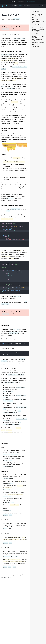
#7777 (12, 502)
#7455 (11, 467)
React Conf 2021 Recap (38, 25)
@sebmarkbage (6, 454)
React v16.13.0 (35, 44)
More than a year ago (7, 55)
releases (24, 38)
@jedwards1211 (6, 502)
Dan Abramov (17, 19)
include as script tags (9, 382)
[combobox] (40, 6)
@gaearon (5, 529)
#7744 (11, 483)
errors (3, 86)
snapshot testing (11, 88)
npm (18, 329)
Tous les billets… (36, 47)
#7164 (12, 454)
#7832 (11, 515)
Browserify (4, 361)
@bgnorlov (5, 511)
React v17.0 (35, 34)
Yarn (14, 329)
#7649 (10, 567)
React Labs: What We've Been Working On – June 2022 (38, 16)
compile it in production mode (16, 375)
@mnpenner (6, 515)
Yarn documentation (14, 333)
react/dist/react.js (20, 388)
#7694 (8, 490)
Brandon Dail (16, 296)
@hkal (4, 490)
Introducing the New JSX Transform (38, 37)
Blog (20, 7)
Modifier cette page (6, 577)
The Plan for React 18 (37, 27)
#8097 (11, 479)
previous (16, 38)
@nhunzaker (6, 496)
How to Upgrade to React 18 (38, 22)
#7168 (17, 454)
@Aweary (5, 567)
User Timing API (10, 199)
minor (20, 38)
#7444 (10, 511)
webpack (22, 359)
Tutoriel (16, 6)
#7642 (11, 543)
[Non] (22, 575)
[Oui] (20, 575)
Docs (11, 6)
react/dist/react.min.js (9, 391)
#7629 (11, 496)
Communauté (26, 6)
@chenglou (5, 460)
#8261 (14, 567)
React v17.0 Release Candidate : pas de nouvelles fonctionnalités (38, 41)
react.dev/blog (6, 29)
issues (8, 211)
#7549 (10, 529)
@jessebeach (6, 483)
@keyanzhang (6, 467)
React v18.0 (35, 19)
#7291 (10, 460)
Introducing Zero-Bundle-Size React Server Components (38, 31)
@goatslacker (6, 479)
